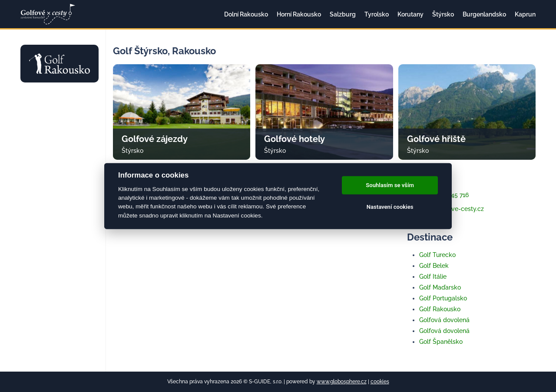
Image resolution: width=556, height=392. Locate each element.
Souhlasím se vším (390, 185)
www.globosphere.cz (342, 382)
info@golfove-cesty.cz (445, 209)
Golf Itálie (433, 277)
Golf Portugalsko (443, 298)
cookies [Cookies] (380, 382)
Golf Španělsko (441, 342)
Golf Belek (434, 266)
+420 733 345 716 (438, 195)
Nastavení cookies (390, 207)
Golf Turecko (437, 255)
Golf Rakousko (440, 309)
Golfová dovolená (444, 320)
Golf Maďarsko (440, 287)
